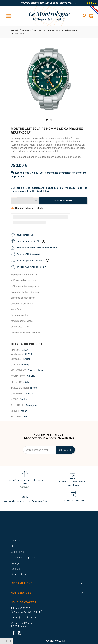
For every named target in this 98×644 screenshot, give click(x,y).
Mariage (16, 563)
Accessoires (18, 552)
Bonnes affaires (20, 574)
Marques (16, 569)
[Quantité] (25, 201)
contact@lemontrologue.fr (24, 617)
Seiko (25, 350)
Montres (16, 541)
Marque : (16, 350)
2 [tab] (51, 120)
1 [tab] (47, 120)
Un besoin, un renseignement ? (31, 267)
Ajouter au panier (63, 201)
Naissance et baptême (23, 558)
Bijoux (14, 546)
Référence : (17, 354)
